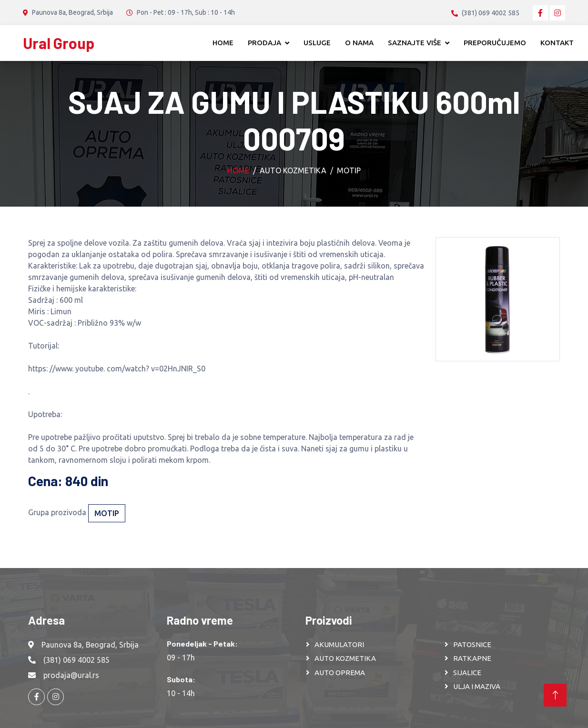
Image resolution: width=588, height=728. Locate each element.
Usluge (317, 43)
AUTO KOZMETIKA (345, 658)
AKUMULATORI (339, 644)
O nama (359, 43)
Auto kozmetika (293, 170)
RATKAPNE (472, 658)
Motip (349, 170)
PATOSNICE (472, 644)
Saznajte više (415, 43)
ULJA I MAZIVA (477, 686)
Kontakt (557, 43)
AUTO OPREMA (340, 673)
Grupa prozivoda (57, 512)
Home (223, 43)
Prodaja (264, 43)
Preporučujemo (495, 43)
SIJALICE (467, 673)
